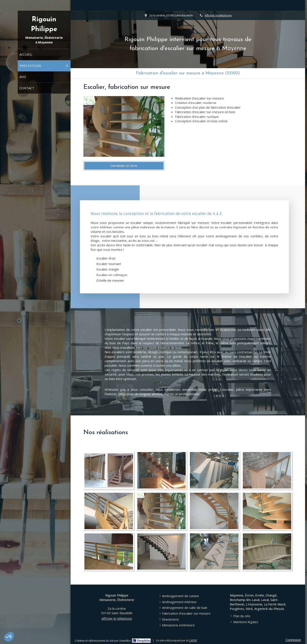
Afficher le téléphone (218, 15)
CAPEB (193, 640)
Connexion (293, 640)
